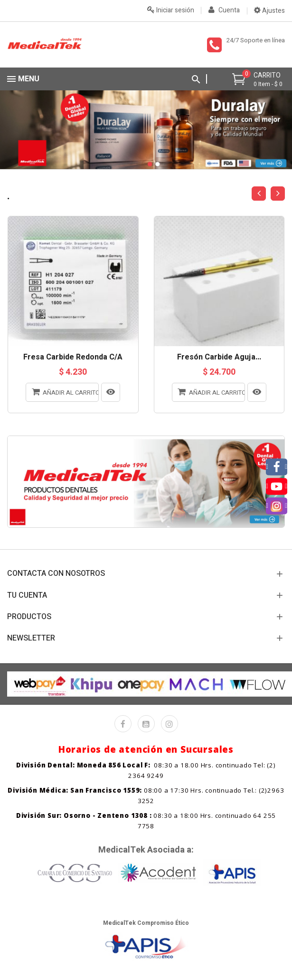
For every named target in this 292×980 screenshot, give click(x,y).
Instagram (170, 724)
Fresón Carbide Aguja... (219, 358)
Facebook (123, 724)
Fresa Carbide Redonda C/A (73, 358)
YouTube (146, 724)
